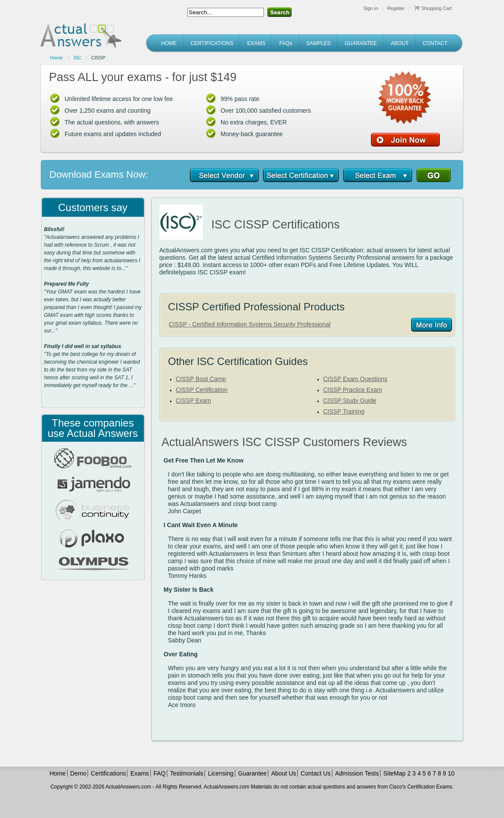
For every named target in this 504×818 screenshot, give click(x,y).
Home (57, 58)
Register (396, 8)
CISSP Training (344, 411)
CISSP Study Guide (350, 401)
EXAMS (256, 43)
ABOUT (400, 43)
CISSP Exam (193, 401)
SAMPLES (318, 43)
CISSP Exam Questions (355, 379)
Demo (78, 773)
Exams (140, 773)
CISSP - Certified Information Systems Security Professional (250, 324)
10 (451, 773)
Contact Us (316, 773)
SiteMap (395, 773)
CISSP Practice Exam (353, 390)
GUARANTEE (361, 43)
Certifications (109, 773)
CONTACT (435, 43)
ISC (78, 58)
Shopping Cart (433, 8)
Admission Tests (357, 773)
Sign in (371, 8)
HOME (169, 43)
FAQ (159, 773)
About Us (284, 773)
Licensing (221, 773)
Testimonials (187, 773)
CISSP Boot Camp (201, 379)
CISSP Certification (202, 390)
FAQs (286, 43)
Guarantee (252, 773)
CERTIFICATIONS (212, 43)
